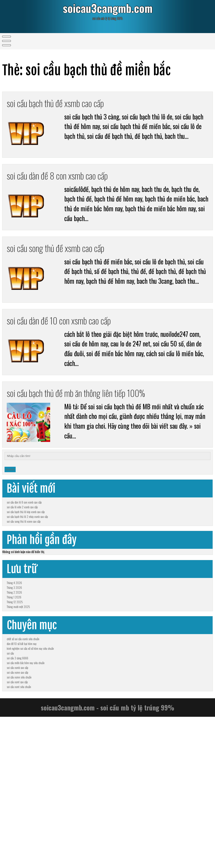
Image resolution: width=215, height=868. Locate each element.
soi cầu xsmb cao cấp (17, 794)
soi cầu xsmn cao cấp (17, 803)
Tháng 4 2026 (14, 646)
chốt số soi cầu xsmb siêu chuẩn (23, 736)
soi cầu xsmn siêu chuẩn (19, 813)
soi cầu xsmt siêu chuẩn (19, 832)
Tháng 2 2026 (14, 666)
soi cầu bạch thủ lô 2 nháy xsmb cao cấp (27, 555)
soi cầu (10, 765)
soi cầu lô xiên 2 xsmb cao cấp (22, 536)
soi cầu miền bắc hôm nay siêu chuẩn (26, 784)
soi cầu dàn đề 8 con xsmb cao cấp (66, 179)
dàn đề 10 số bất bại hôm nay (22, 746)
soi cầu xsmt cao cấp (17, 822)
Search (10, 485)
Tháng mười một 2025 (18, 694)
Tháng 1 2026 (14, 675)
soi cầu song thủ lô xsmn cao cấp (24, 565)
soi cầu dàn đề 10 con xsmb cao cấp (68, 329)
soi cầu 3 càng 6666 (17, 775)
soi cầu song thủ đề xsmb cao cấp (64, 254)
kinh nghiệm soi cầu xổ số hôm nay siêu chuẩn (30, 755)
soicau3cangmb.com (107, 10)
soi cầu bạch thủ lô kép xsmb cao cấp (26, 546)
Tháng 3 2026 (14, 656)
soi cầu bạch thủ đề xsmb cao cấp (64, 104)
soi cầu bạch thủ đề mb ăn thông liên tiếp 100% (89, 404)
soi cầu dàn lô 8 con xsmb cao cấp (24, 526)
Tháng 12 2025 (15, 685)
